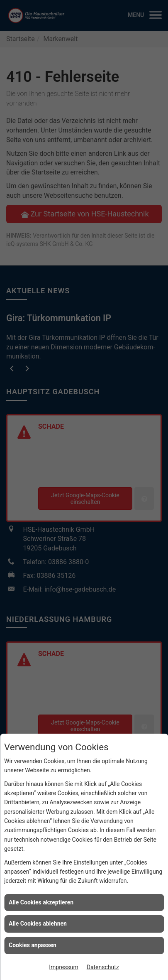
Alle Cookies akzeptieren (41, 902)
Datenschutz (103, 967)
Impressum (63, 967)
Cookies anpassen (33, 945)
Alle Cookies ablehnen (38, 924)
